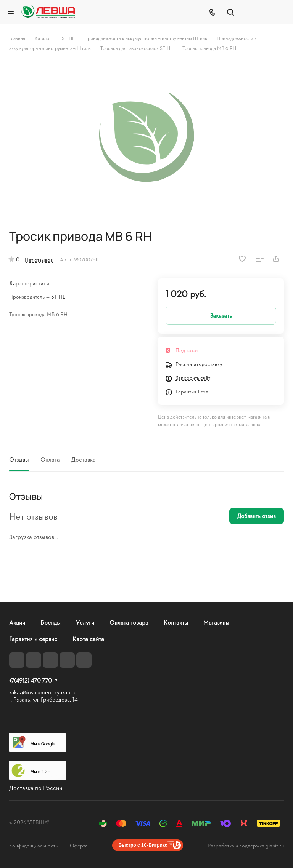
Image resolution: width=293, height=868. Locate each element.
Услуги (85, 622)
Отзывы (19, 459)
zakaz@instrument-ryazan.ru (43, 692)
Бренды (51, 622)
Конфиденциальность (33, 845)
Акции (17, 622)
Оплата (50, 459)
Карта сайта (88, 639)
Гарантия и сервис (33, 639)
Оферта (79, 845)
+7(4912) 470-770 (31, 681)
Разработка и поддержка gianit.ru (246, 845)
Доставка (84, 459)
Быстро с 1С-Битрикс (143, 845)
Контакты (176, 622)
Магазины (216, 622)
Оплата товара (129, 622)
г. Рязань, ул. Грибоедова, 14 (43, 699)
